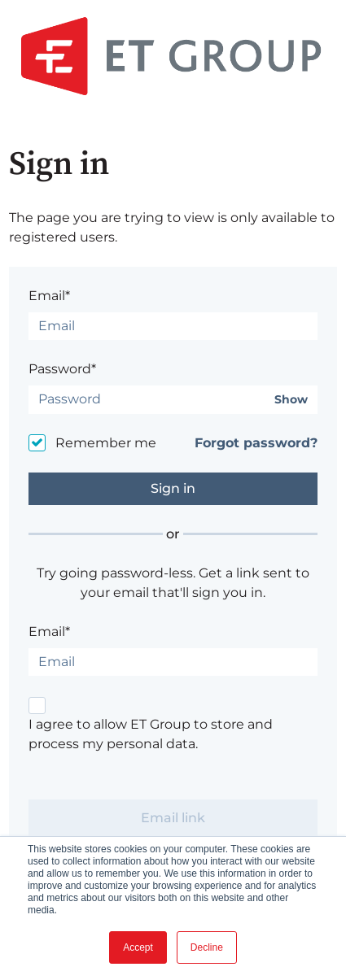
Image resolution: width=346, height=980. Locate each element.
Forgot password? (256, 443)
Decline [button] (207, 947)
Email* (49, 296)
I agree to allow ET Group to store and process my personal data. (151, 734)
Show (291, 400)
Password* (62, 369)
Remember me (106, 443)
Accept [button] (138, 947)
